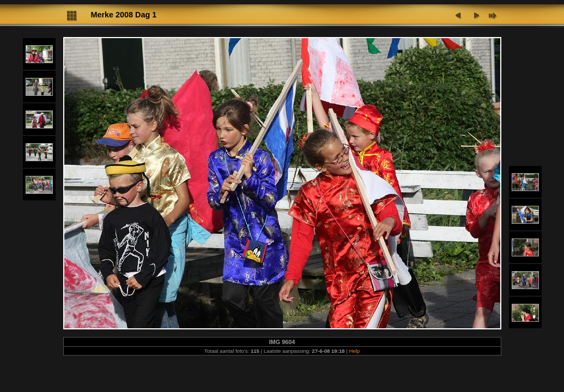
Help (354, 351)
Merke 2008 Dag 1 (124, 15)
